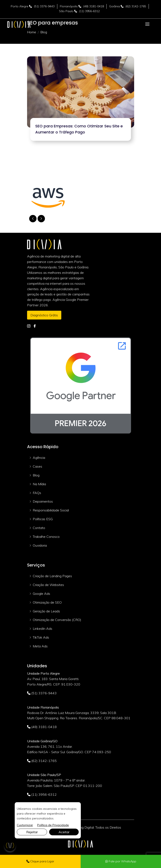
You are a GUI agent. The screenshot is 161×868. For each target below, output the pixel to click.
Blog (36, 475)
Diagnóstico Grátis (44, 315)
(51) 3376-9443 (44, 6)
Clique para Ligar (40, 861)
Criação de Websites (48, 585)
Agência (39, 458)
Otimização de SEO (47, 602)
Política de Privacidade (53, 825)
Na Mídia (39, 484)
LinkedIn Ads (43, 629)
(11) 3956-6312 (89, 11)
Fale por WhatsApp (121, 861)
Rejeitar (32, 832)
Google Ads (41, 594)
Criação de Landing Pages (52, 576)
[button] (41, 219)
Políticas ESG (43, 519)
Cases (37, 466)
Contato (39, 528)
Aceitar (64, 832)
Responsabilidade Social (51, 510)
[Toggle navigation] (147, 24)
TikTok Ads (41, 637)
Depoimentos (43, 501)
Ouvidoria (40, 545)
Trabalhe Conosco (46, 537)
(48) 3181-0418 (94, 6)
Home (32, 32)
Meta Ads (40, 646)
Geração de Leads (46, 611)
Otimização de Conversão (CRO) (57, 620)
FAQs (37, 493)
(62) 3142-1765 (136, 6)
